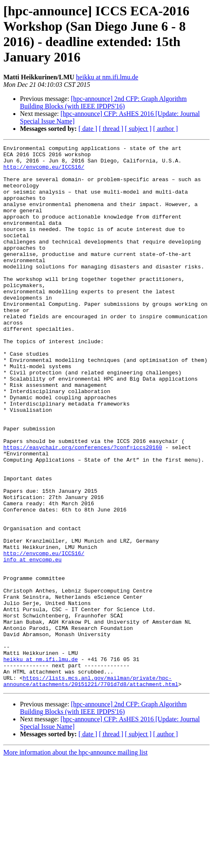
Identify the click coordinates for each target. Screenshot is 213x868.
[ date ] (88, 129)
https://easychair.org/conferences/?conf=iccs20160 (83, 508)
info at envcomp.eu (32, 643)
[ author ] (166, 129)
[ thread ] (111, 129)
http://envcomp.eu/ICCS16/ (44, 172)
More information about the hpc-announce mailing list (75, 861)
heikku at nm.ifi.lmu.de (107, 77)
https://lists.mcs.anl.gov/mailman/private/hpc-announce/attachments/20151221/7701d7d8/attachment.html (91, 789)
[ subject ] (138, 129)
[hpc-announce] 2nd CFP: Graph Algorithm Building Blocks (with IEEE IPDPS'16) (103, 102)
